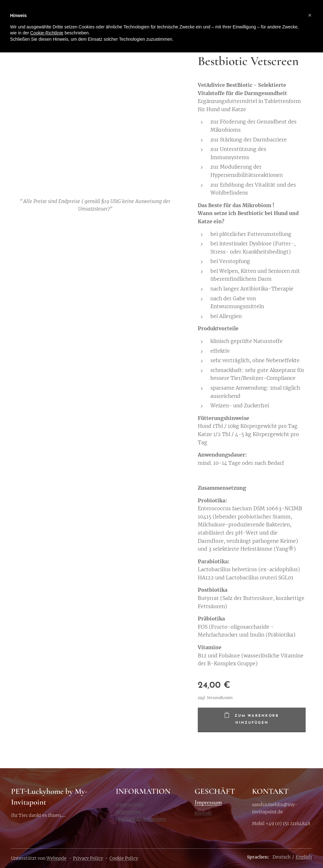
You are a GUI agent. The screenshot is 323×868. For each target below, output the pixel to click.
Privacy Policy (88, 858)
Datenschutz (130, 804)
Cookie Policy (124, 858)
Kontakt (203, 813)
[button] (310, 15)
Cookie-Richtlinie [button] (47, 33)
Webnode (56, 858)
